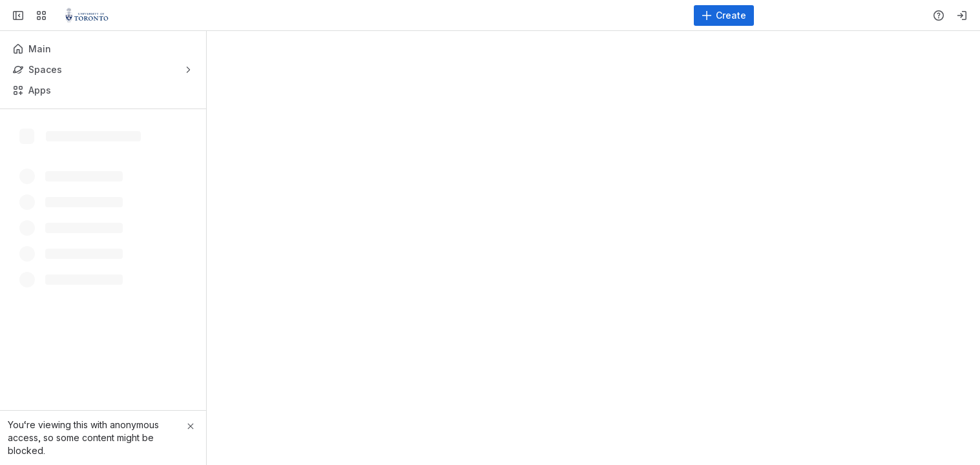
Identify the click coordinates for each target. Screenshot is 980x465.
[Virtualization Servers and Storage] (87, 15)
